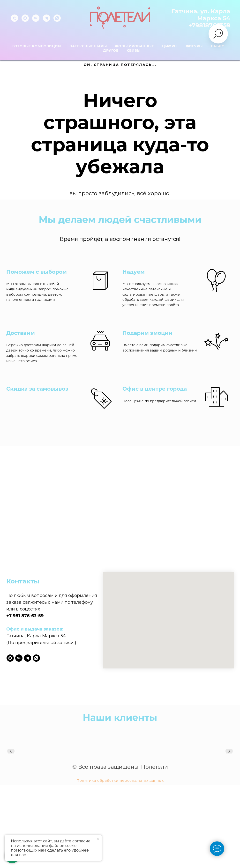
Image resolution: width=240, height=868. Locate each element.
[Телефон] (15, 18)
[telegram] (46, 18)
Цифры (170, 46)
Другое (111, 50)
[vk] (36, 18)
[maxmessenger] (25, 18)
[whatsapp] (57, 18)
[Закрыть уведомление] (98, 839)
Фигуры (194, 46)
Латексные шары (88, 46)
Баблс (218, 46)
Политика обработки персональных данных (120, 781)
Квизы (134, 50)
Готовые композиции (37, 46)
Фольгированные (134, 46)
